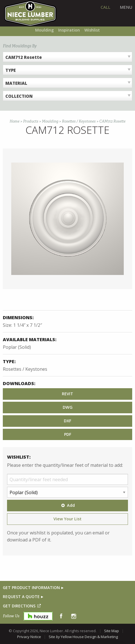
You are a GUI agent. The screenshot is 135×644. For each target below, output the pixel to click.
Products (31, 121)
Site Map (112, 631)
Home (14, 121)
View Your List (67, 519)
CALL (105, 7)
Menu (126, 7)
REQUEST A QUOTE (21, 597)
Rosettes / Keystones (79, 121)
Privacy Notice (29, 637)
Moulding (44, 30)
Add (67, 505)
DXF (67, 421)
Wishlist (92, 30)
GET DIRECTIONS (19, 606)
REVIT (67, 394)
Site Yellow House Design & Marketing (83, 637)
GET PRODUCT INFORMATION (31, 588)
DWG (68, 407)
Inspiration (69, 30)
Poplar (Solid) (17, 347)
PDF (68, 434)
